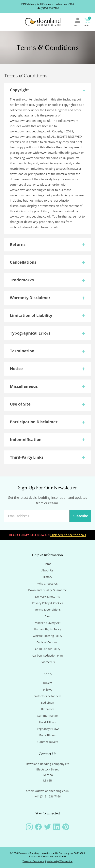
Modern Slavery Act (48, 623)
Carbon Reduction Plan (48, 656)
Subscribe (80, 516)
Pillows (48, 690)
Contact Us (48, 662)
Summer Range (47, 716)
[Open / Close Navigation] (8, 22)
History (47, 577)
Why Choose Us (47, 584)
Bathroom (48, 709)
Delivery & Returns (47, 597)
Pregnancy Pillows (48, 729)
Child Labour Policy (48, 649)
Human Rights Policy (47, 629)
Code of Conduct (47, 642)
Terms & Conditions (48, 610)
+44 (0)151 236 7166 (47, 8)
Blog (47, 616)
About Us (47, 570)
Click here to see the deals (68, 535)
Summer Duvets (47, 742)
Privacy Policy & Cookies (48, 603)
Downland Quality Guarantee (47, 590)
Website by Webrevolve (60, 861)
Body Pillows (47, 735)
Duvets (48, 683)
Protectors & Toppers (47, 696)
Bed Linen (47, 703)
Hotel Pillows (47, 722)
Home (47, 564)
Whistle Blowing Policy (47, 636)
